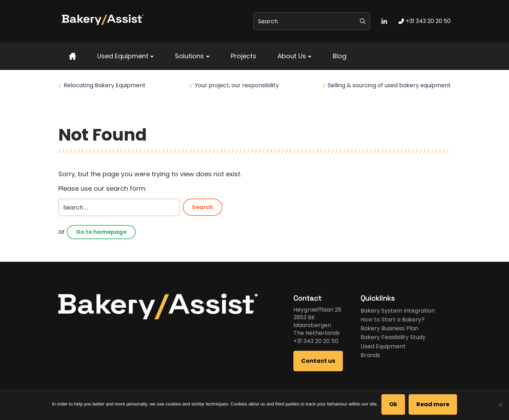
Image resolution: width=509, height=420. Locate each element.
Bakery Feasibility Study (393, 337)
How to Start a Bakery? (393, 320)
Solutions (189, 56)
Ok (393, 404)
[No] (500, 404)
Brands (370, 355)
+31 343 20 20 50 (316, 341)
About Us (292, 56)
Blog (340, 56)
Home (66, 113)
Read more (433, 404)
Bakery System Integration (398, 311)
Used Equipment (123, 56)
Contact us (318, 361)
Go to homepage (101, 232)
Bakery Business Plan (389, 328)
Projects (244, 56)
